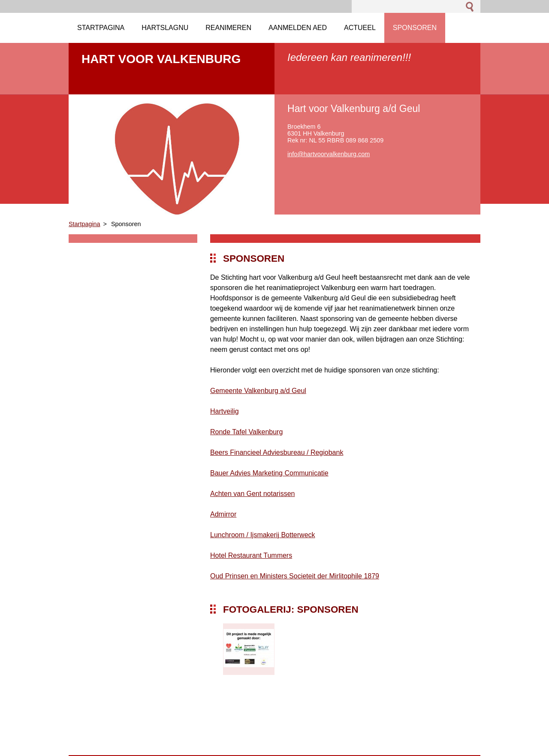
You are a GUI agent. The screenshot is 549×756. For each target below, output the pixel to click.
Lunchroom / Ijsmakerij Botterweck (263, 535)
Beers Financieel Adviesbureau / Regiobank (277, 452)
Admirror (223, 514)
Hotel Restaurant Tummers (251, 555)
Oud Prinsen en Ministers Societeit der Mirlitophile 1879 (295, 576)
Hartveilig (225, 411)
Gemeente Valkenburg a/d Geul (258, 391)
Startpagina (84, 224)
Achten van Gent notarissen (252, 494)
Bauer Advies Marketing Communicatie (269, 473)
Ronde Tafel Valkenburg (246, 432)
